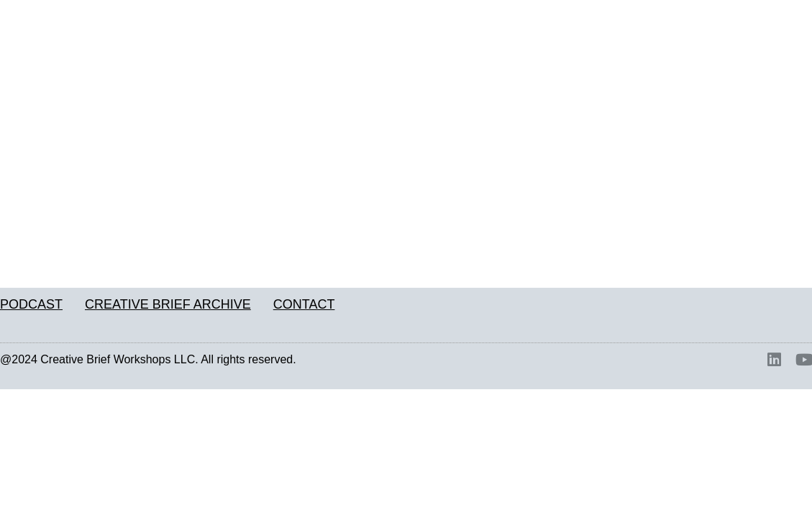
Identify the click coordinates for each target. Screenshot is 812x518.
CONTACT (304, 304)
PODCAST (31, 304)
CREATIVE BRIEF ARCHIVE (168, 304)
